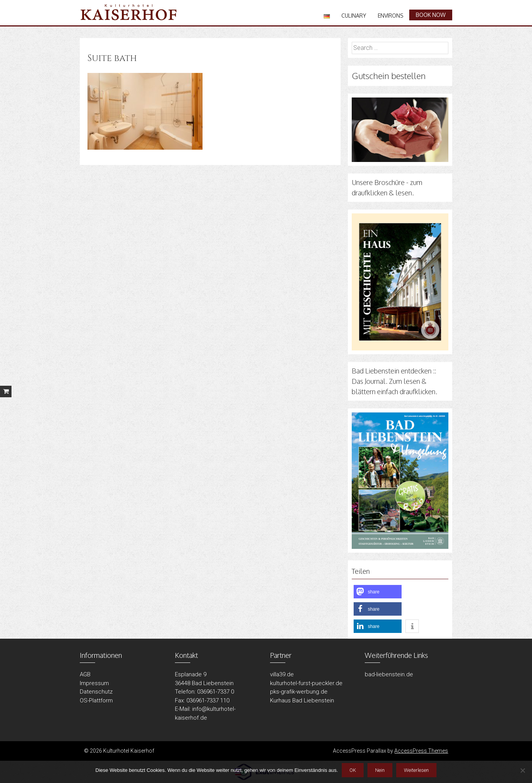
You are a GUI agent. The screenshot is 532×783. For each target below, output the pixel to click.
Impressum (94, 683)
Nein (380, 770)
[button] (378, 592)
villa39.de (282, 674)
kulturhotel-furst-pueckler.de (306, 683)
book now (431, 15)
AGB (85, 674)
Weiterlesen (416, 770)
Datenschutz (96, 692)
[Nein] (522, 770)
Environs (391, 16)
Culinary (354, 16)
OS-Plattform (96, 700)
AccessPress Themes (421, 751)
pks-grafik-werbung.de (299, 692)
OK (353, 770)
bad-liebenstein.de (389, 674)
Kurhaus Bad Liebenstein (302, 700)
